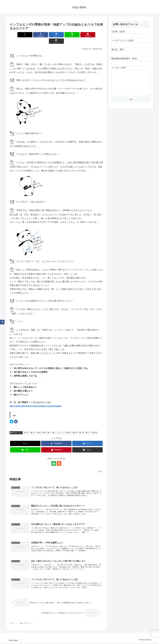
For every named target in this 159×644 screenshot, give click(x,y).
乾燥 (95, 426)
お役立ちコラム (16, 426)
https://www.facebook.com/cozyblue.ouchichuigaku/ (36, 400)
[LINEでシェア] (64, 35)
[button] (96, 35)
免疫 (75, 426)
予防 (82, 426)
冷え (27, 426)
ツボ (88, 426)
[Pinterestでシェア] (80, 35)
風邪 (69, 426)
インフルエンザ (59, 426)
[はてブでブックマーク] (49, 35)
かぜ (33, 426)
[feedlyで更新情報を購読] (54, 457)
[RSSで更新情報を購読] (59, 457)
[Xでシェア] (17, 35)
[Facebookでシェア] (33, 35)
